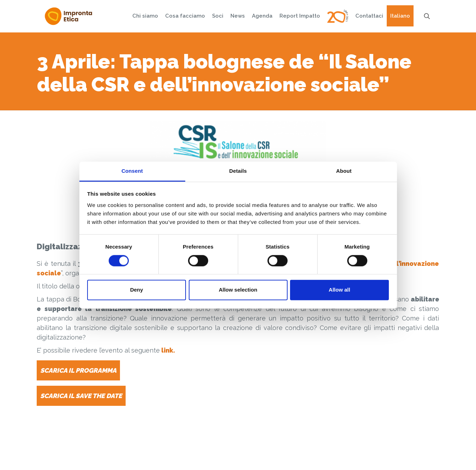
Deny (137, 290)
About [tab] (344, 171)
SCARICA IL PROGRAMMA (78, 370)
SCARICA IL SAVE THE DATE (81, 396)
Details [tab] (238, 171)
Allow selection (238, 290)
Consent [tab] (132, 171)
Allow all (340, 290)
